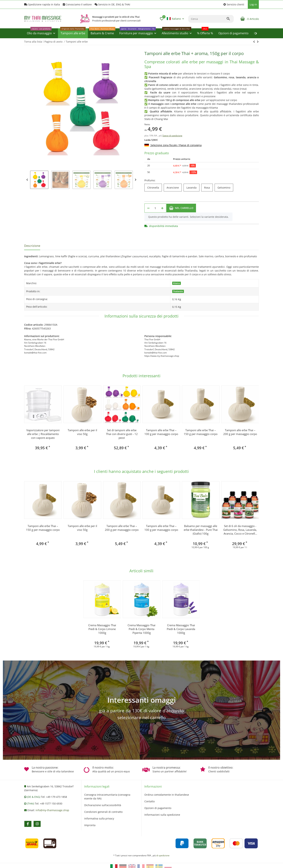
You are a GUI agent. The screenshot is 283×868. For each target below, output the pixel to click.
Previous (27, 180)
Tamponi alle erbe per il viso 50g (82, 432)
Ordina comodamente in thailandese (167, 795)
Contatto (150, 801)
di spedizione (163, 855)
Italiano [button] (174, 19)
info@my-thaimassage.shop (52, 810)
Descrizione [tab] (32, 246)
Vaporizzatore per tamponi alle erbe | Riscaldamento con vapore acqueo (43, 434)
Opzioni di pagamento (158, 808)
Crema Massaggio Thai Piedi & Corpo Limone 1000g (102, 629)
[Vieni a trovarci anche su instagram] (37, 824)
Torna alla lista (33, 42)
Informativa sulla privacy (99, 818)
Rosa (208, 188)
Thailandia (178, 291)
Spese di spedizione (172, 136)
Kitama (176, 283)
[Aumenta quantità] (162, 208)
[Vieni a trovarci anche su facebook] (28, 824)
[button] (234, 4)
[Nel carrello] (181, 208)
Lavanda (193, 188)
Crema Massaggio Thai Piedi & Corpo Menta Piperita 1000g (141, 629)
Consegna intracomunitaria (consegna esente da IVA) (107, 797)
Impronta (90, 825)
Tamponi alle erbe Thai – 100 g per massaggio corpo (161, 432)
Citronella (155, 188)
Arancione (174, 188)
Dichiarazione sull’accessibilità (103, 805)
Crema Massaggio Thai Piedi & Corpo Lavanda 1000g (181, 629)
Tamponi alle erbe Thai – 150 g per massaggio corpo (201, 432)
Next (136, 180)
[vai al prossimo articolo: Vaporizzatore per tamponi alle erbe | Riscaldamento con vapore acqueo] (254, 42)
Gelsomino (225, 188)
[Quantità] (155, 208)
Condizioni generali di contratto (103, 812)
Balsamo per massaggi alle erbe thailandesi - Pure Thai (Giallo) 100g (201, 530)
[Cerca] (207, 19)
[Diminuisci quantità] (148, 208)
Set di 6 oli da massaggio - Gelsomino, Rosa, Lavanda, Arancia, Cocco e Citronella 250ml (240, 530)
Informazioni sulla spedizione (162, 815)
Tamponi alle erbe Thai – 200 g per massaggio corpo (240, 432)
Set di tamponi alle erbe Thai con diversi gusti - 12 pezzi (122, 434)
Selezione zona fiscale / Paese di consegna (173, 145)
